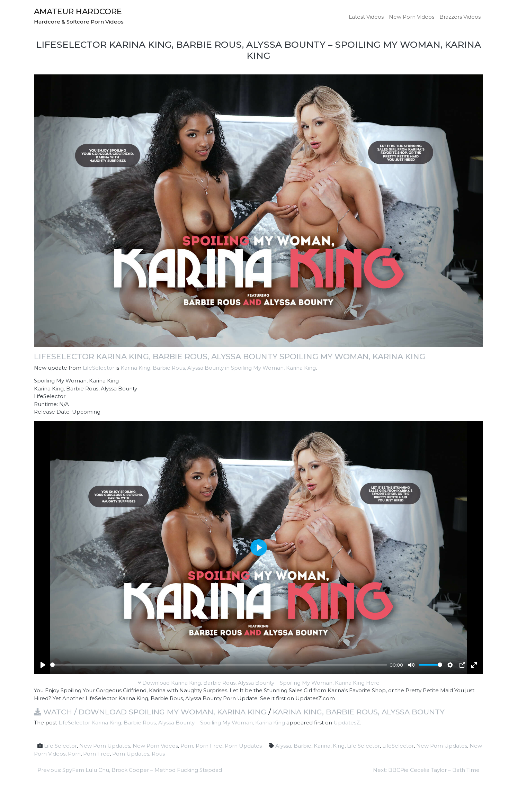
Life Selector (60, 746)
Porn (187, 746)
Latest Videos (366, 17)
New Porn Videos (412, 17)
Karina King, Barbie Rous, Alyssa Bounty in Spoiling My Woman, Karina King (218, 368)
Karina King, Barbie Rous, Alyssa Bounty (359, 712)
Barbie (302, 746)
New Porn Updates (105, 746)
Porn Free (209, 746)
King (339, 746)
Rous (158, 754)
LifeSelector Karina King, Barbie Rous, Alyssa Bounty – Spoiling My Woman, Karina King (172, 723)
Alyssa (283, 746)
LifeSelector (99, 368)
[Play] (43, 665)
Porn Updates (243, 746)
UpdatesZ (347, 723)
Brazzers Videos (460, 17)
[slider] (219, 665)
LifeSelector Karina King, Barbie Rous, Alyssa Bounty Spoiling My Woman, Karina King (230, 357)
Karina (322, 746)
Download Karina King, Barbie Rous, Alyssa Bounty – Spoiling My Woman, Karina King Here (259, 683)
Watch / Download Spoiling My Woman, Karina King (150, 712)
